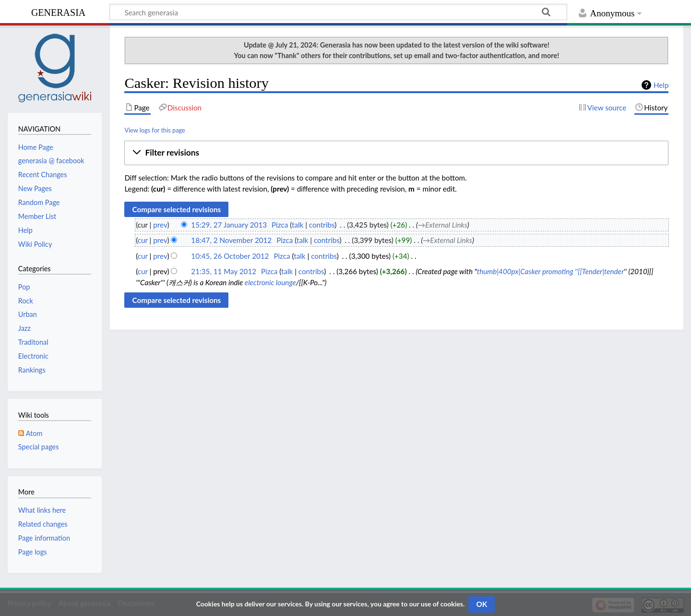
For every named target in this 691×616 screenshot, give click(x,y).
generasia (58, 11)
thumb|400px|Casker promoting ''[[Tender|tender (550, 271)
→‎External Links (443, 225)
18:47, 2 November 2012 (231, 240)
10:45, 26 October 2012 (230, 256)
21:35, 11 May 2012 (224, 271)
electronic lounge (270, 282)
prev (160, 225)
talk (298, 225)
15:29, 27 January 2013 (229, 225)
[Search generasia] (338, 12)
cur (143, 240)
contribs (322, 225)
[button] (396, 153)
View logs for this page (155, 130)
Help (661, 85)
